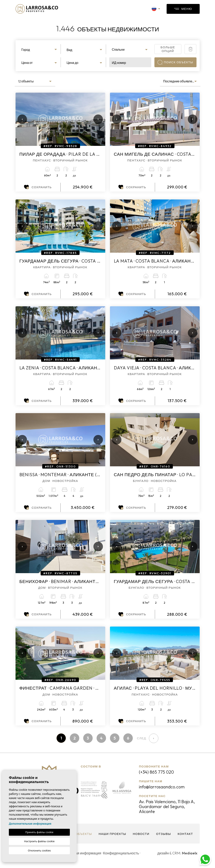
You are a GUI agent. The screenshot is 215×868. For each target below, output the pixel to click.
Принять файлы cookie (39, 832)
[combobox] (40, 49)
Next (97, 119)
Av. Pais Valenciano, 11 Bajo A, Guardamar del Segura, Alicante (167, 807)
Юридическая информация (79, 853)
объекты (84, 834)
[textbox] (40, 50)
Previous (19, 119)
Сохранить (38, 187)
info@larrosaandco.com (162, 787)
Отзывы (164, 834)
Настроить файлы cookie (39, 841)
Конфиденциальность (121, 853)
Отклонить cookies (39, 850)
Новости (141, 834)
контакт (185, 834)
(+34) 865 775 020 (156, 772)
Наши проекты (113, 834)
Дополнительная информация (30, 824)
